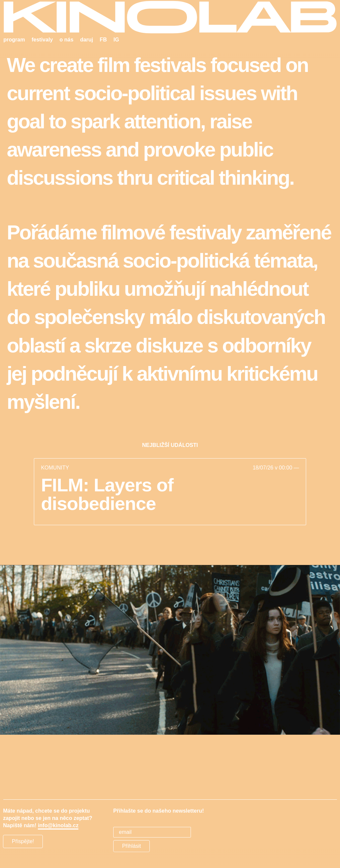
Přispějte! (23, 841)
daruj (86, 40)
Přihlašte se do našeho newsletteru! (159, 811)
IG (116, 40)
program (14, 40)
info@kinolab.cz (58, 825)
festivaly (42, 40)
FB (103, 40)
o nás (66, 40)
